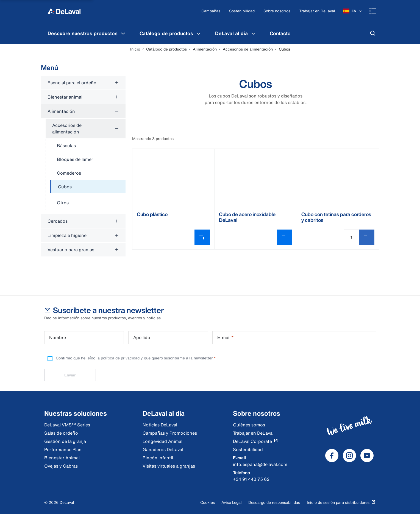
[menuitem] (87, 33)
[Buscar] (373, 33)
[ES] (353, 11)
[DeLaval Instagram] (349, 456)
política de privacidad (120, 358)
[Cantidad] (351, 237)
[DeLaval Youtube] (367, 456)
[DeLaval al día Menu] (253, 33)
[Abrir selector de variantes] (202, 237)
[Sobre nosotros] (277, 11)
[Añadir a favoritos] (367, 237)
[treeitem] (88, 187)
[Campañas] (211, 11)
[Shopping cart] (373, 11)
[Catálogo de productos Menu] (199, 33)
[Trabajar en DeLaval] (317, 11)
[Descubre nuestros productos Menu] (123, 33)
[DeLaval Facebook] (332, 456)
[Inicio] (64, 11)
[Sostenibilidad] (242, 11)
